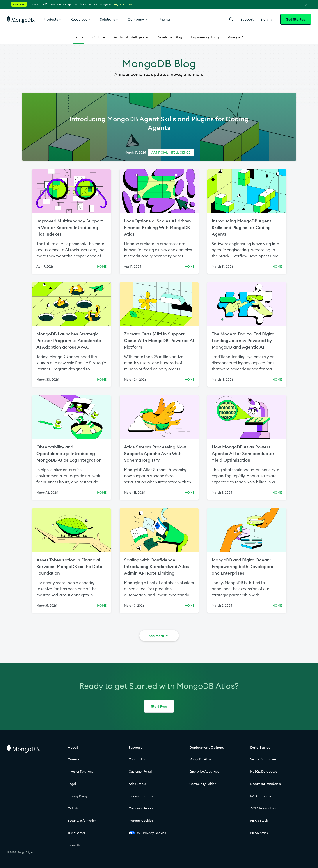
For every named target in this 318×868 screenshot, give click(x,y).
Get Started (296, 19)
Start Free (159, 706)
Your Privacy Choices (147, 833)
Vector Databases (263, 759)
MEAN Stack (259, 833)
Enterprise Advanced (204, 771)
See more (159, 636)
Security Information (82, 821)
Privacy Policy (78, 796)
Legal (72, 784)
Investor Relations (80, 771)
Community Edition (203, 784)
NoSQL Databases (264, 771)
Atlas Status (137, 784)
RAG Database (261, 796)
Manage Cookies (141, 821)
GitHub (73, 808)
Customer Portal (140, 771)
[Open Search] (231, 19)
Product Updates (141, 796)
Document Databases (266, 784)
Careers (74, 759)
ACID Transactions (264, 808)
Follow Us (74, 845)
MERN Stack (259, 821)
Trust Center (76, 833)
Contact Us (137, 759)
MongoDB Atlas (200, 759)
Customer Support (142, 808)
